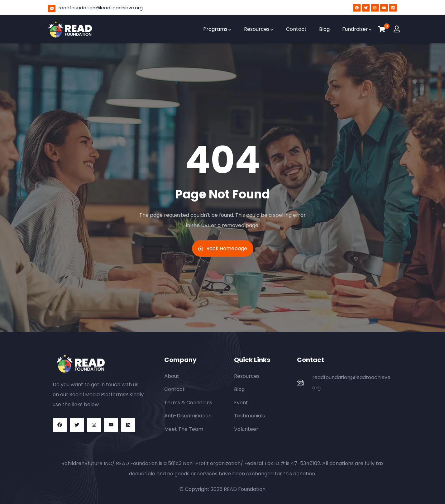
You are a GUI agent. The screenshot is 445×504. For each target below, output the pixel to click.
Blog (324, 29)
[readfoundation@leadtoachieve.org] (52, 8)
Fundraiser (357, 29)
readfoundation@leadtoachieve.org (101, 8)
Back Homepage (223, 248)
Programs (217, 29)
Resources (259, 29)
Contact (296, 29)
